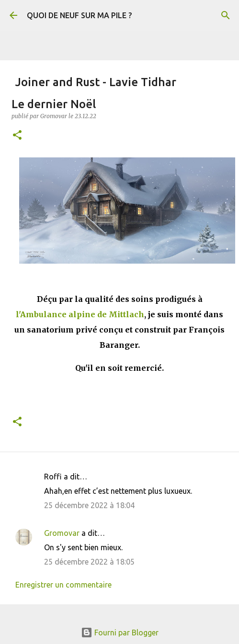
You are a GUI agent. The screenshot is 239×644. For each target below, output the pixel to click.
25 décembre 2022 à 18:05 (89, 562)
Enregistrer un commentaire (63, 585)
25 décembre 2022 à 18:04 (89, 505)
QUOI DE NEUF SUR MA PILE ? (79, 15)
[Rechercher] (226, 15)
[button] (17, 136)
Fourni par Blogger (120, 633)
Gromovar (62, 533)
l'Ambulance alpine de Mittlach (80, 314)
